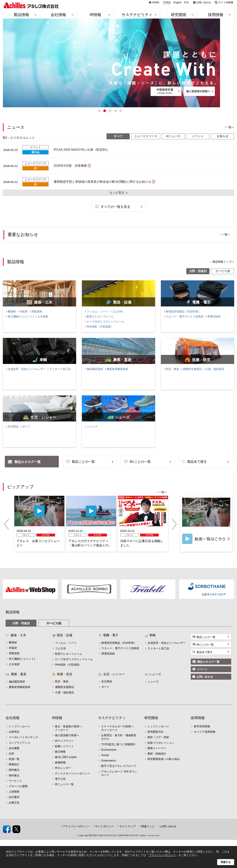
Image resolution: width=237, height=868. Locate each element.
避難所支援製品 (192, 375)
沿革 (11, 760)
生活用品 (13, 433)
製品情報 (13, 618)
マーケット (15, 787)
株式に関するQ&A (66, 763)
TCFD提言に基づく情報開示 (118, 750)
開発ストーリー (157, 754)
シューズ (92, 433)
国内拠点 (14, 776)
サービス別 (223, 277)
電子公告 (60, 785)
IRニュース (173, 142)
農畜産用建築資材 (117, 375)
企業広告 (14, 809)
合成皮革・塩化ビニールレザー (27, 375)
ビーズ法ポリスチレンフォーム (106, 328)
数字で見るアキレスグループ (119, 772)
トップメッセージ (19, 733)
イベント (198, 142)
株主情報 (60, 758)
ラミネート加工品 (60, 375)
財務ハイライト (64, 752)
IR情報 (57, 724)
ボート (26, 433)
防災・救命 (172, 375)
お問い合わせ (204, 2)
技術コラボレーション (161, 749)
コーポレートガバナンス (24, 743)
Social (105, 761)
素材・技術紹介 (157, 760)
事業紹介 (14, 771)
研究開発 (151, 724)
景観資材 (37, 318)
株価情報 (60, 769)
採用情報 (198, 724)
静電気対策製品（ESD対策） (183, 318)
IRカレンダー (63, 774)
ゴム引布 (117, 318)
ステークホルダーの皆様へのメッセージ (117, 734)
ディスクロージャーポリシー (72, 780)
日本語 (167, 3)
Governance (108, 767)
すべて (118, 142)
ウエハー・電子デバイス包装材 (185, 323)
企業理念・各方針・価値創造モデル (119, 743)
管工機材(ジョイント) (21, 323)
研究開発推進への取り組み (164, 765)
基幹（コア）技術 (158, 743)
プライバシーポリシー (76, 832)
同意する (226, 862)
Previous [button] (9, 63)
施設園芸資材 (95, 375)
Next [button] (228, 63)
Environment (109, 756)
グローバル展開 (18, 792)
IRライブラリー (64, 747)
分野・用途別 (198, 277)
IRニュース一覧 (64, 790)
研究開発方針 (155, 738)
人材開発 (14, 798)
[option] (118, 63)
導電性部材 (214, 323)
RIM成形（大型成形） (100, 333)
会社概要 (14, 754)
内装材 (24, 318)
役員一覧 (14, 765)
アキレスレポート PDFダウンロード (119, 779)
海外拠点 (14, 782)
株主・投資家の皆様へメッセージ (68, 734)
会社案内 (14, 803)
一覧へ (230, 133)
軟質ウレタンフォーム (100, 323)
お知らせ (223, 142)
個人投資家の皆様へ (67, 741)
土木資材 (43, 323)
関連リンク (148, 832)
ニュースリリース (146, 142)
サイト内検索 (226, 2)
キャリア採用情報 (205, 738)
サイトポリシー (104, 832)
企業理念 (14, 738)
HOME (156, 2)
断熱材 (12, 318)
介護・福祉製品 (215, 375)
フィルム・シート (97, 318)
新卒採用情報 (202, 733)
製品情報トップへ (223, 268)
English (177, 3)
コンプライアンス (19, 749)
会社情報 (13, 724)
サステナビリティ (112, 724)
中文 (186, 3)
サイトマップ (128, 832)
